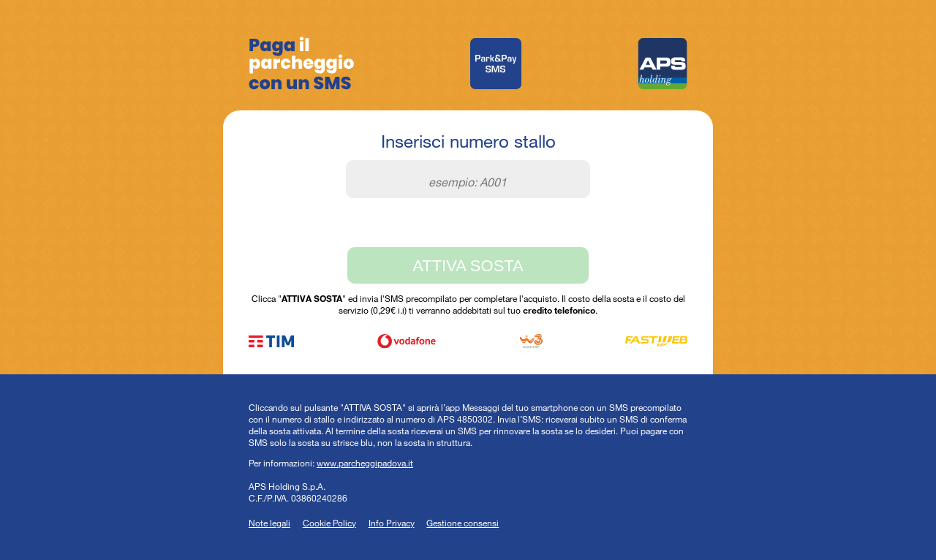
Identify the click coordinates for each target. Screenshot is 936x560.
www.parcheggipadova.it (365, 463)
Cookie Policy (329, 523)
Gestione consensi (463, 523)
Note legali (269, 523)
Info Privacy (392, 523)
